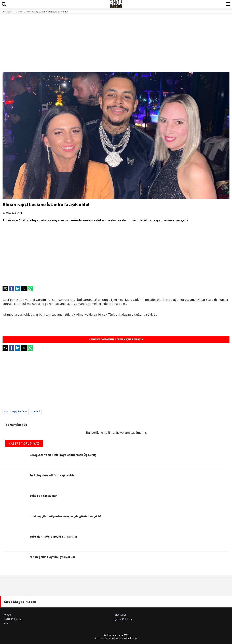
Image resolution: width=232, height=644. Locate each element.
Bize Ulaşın (121, 615)
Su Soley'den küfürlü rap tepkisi (39, 481)
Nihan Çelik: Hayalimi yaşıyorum (39, 562)
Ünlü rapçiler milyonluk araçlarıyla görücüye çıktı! (52, 521)
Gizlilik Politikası (12, 619)
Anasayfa (8, 12)
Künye (7, 615)
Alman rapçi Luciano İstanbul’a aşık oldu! (47, 12)
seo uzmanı (107, 638)
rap (6, 411)
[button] (5, 289)
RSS (6, 623)
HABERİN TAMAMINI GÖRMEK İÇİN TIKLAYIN (116, 339)
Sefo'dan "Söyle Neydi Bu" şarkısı (40, 542)
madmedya (132, 638)
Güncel (19, 12)
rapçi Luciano (19, 411)
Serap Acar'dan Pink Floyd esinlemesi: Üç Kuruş (49, 460)
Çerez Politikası (123, 619)
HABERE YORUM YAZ (24, 443)
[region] (116, 41)
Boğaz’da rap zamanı (30, 501)
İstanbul (35, 411)
